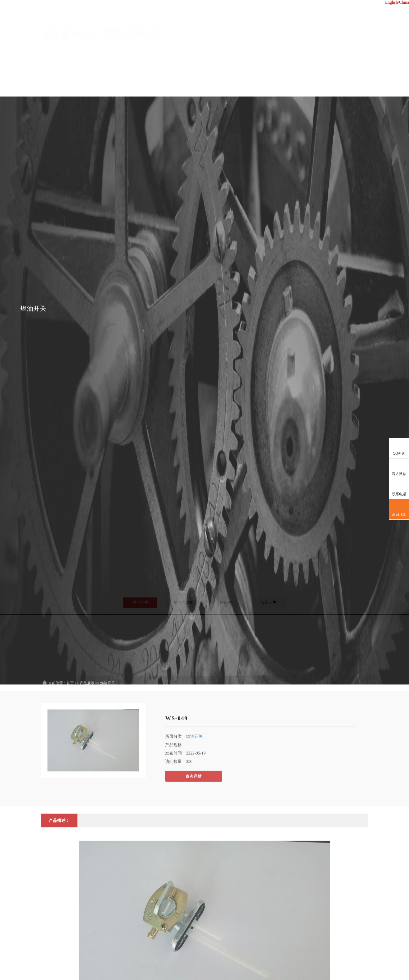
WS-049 (176, 831)
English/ (392, 2)
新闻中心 (272, 22)
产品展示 (299, 22)
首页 (216, 22)
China (404, 2)
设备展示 (327, 22)
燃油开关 (194, 849)
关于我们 (244, 22)
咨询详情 (194, 889)
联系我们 (355, 22)
